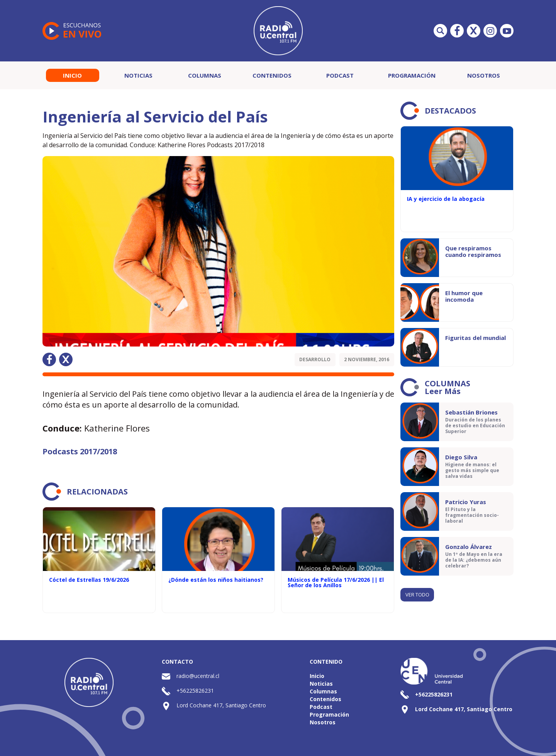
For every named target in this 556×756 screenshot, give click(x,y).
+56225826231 (195, 691)
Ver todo (417, 595)
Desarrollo (315, 359)
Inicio (72, 75)
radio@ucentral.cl (198, 676)
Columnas (205, 75)
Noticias (138, 75)
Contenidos (272, 75)
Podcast (340, 75)
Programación (412, 75)
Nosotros (484, 75)
